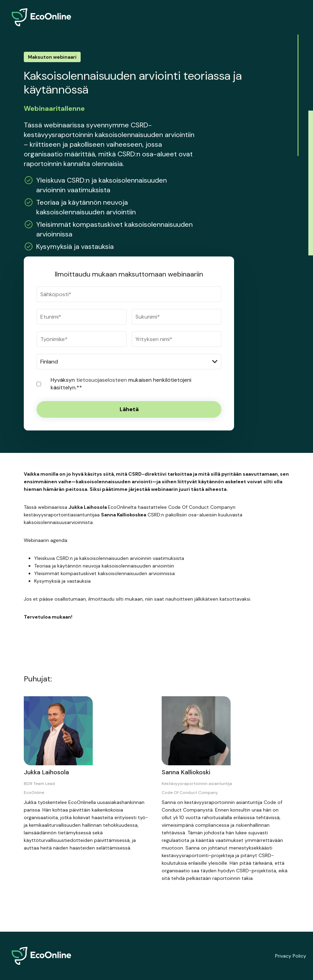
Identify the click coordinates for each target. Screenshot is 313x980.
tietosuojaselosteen (102, 380)
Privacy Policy (291, 956)
